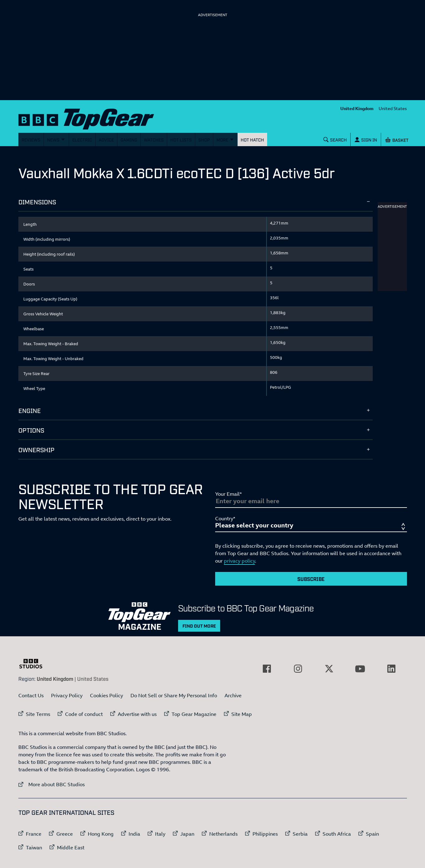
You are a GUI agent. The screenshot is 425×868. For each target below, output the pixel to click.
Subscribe (311, 579)
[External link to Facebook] (267, 669)
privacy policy (239, 561)
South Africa (337, 834)
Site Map (242, 714)
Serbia (300, 834)
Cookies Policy (106, 695)
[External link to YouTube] (360, 669)
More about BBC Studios (52, 784)
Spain (372, 834)
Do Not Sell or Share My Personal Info (174, 695)
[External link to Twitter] (329, 669)
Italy (160, 834)
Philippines (265, 834)
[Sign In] (366, 139)
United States (393, 108)
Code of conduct (84, 714)
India (134, 834)
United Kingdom (357, 108)
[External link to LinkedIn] (391, 669)
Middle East (71, 847)
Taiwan (34, 847)
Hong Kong (101, 834)
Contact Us (31, 695)
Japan (187, 834)
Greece (65, 834)
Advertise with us (137, 714)
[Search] (335, 139)
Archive (233, 695)
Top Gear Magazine (194, 714)
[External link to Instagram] (298, 669)
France (34, 834)
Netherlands (223, 834)
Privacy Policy (67, 695)
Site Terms (38, 714)
